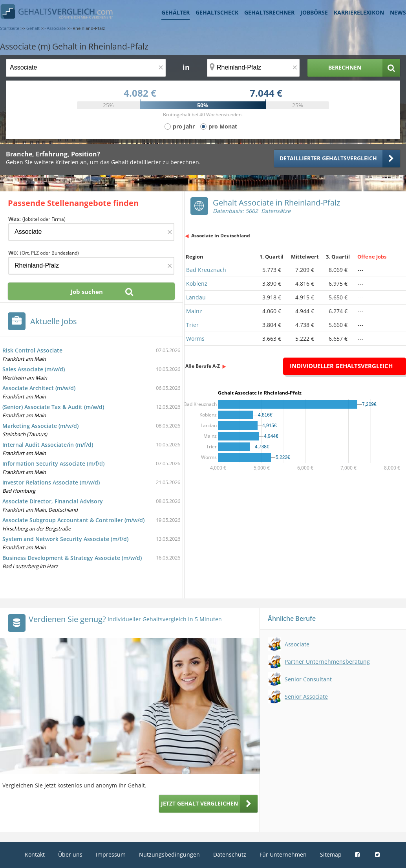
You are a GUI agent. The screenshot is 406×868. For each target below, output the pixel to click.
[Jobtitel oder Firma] (91, 232)
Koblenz (197, 284)
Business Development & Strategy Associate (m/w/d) (72, 558)
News (398, 12)
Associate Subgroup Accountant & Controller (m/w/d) (73, 520)
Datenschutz (230, 854)
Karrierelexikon (359, 12)
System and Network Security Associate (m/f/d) (65, 539)
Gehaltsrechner (269, 12)
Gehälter (176, 12)
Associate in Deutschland (221, 236)
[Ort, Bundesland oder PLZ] (253, 68)
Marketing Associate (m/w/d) (40, 426)
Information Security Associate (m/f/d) (53, 463)
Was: (37, 219)
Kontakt (35, 854)
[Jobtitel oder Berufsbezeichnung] (86, 68)
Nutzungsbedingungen (169, 854)
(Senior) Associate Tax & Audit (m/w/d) (53, 407)
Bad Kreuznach (206, 270)
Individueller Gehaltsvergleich (341, 366)
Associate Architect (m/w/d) (39, 388)
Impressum (111, 854)
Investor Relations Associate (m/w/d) (51, 482)
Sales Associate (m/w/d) (34, 369)
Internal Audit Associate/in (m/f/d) (48, 445)
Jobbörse (314, 12)
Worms (195, 339)
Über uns (70, 854)
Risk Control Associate (32, 350)
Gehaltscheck (217, 12)
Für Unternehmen (283, 854)
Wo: (44, 252)
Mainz (194, 311)
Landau (196, 297)
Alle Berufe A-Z (203, 366)
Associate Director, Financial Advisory (53, 501)
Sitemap (331, 854)
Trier (192, 325)
